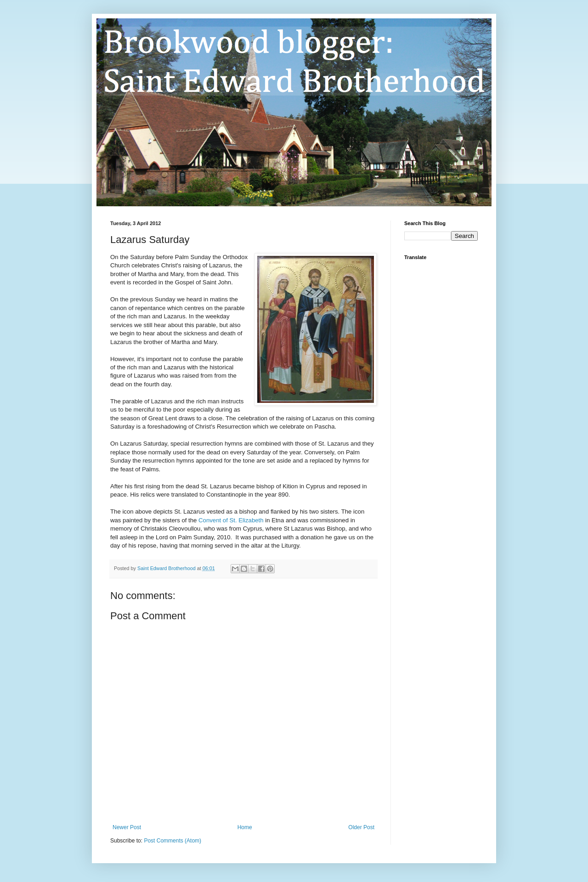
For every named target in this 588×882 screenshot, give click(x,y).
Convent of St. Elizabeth (231, 520)
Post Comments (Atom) (172, 841)
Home (245, 827)
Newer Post (127, 827)
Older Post (361, 827)
